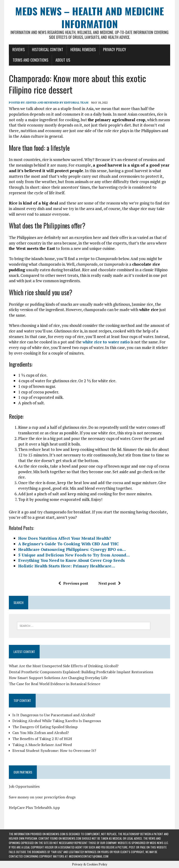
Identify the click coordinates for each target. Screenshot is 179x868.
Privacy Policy (115, 50)
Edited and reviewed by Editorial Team (57, 102)
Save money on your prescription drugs (42, 797)
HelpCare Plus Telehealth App (34, 808)
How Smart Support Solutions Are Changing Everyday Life (59, 678)
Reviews (19, 50)
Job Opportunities (24, 786)
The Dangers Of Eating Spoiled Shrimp (45, 727)
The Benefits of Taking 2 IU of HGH (42, 739)
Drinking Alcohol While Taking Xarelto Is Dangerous (57, 721)
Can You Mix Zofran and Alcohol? (41, 733)
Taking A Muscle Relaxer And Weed (42, 745)
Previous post (73, 583)
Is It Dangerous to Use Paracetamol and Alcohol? (54, 715)
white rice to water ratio (106, 342)
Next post (110, 583)
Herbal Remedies (83, 50)
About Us (63, 60)
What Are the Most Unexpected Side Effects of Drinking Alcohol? (64, 666)
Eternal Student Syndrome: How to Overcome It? (54, 751)
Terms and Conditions (30, 60)
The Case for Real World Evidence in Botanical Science (55, 684)
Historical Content (48, 50)
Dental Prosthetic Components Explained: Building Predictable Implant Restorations (81, 672)
